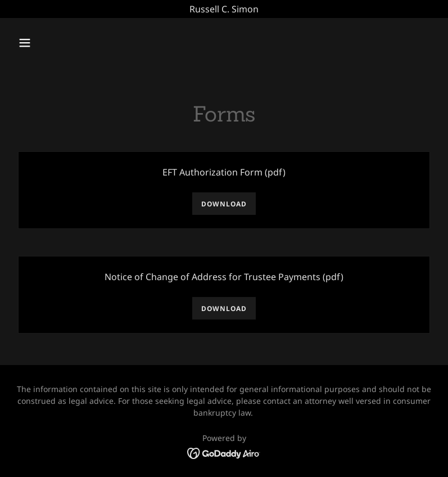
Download (224, 204)
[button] (62, 43)
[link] (224, 452)
